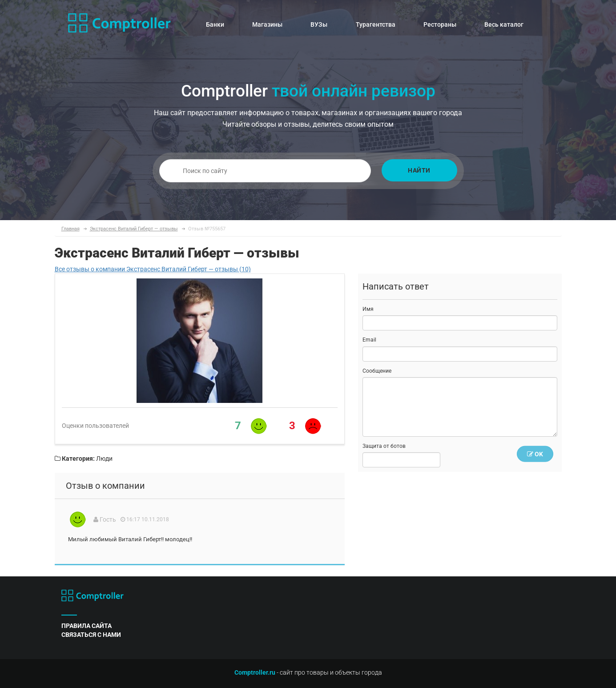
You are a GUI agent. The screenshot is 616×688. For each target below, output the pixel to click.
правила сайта (87, 626)
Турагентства (376, 24)
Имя (368, 309)
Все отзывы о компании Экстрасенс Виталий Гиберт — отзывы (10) (153, 269)
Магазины (267, 24)
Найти (419, 170)
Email (369, 340)
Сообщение (377, 371)
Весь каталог (504, 24)
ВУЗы (319, 24)
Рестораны (440, 24)
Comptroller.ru (255, 672)
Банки (215, 24)
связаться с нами (91, 635)
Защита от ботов (384, 446)
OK (535, 454)
